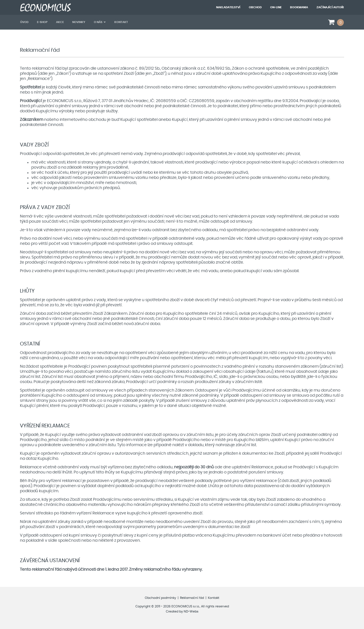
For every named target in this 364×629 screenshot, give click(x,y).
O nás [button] (100, 22)
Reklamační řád (192, 598)
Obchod (255, 7)
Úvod (24, 22)
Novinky (79, 22)
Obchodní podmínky (160, 598)
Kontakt (121, 22)
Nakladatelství (228, 7)
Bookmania (299, 7)
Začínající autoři (330, 7)
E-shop (42, 22)
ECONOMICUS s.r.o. (186, 606)
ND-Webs (191, 612)
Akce (60, 22)
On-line (276, 7)
